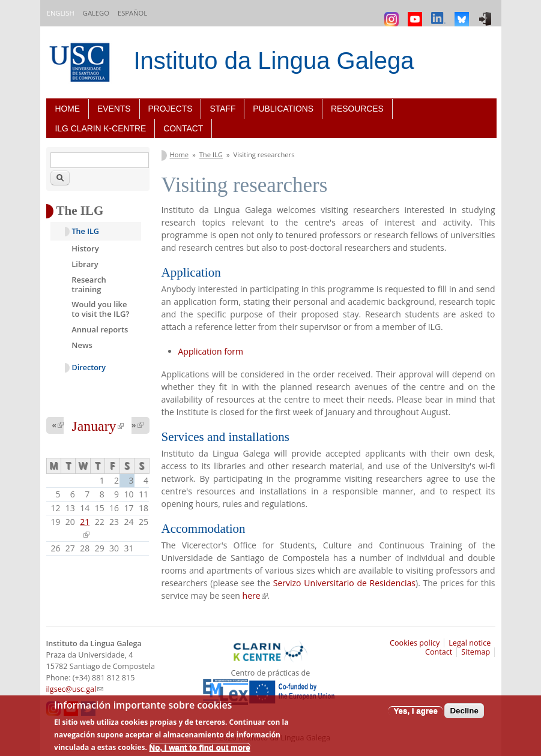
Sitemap (476, 652)
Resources (357, 109)
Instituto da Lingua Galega (274, 61)
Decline (464, 711)
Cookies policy (415, 643)
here (255, 595)
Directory (89, 367)
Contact (183, 128)
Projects (171, 109)
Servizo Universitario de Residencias (344, 583)
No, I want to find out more (200, 747)
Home (68, 109)
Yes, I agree (415, 711)
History (85, 248)
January (97, 426)
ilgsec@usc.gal (75, 689)
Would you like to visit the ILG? (100, 309)
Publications (283, 109)
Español (132, 13)
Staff (222, 109)
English (61, 13)
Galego (96, 13)
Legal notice (470, 643)
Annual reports (100, 329)
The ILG (211, 154)
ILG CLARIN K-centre (101, 128)
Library (85, 264)
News (82, 345)
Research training (89, 284)
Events (114, 109)
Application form (211, 351)
